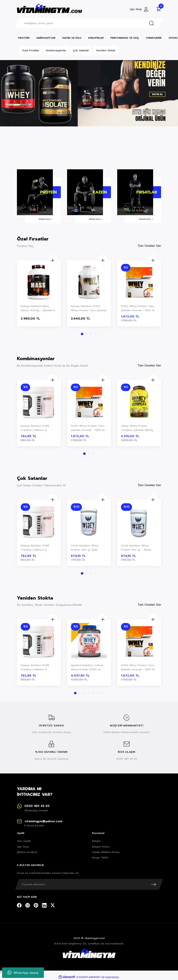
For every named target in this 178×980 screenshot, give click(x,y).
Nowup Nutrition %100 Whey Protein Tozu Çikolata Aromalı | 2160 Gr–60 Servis (89, 308)
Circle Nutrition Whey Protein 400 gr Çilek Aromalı (85, 548)
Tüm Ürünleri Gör (149, 246)
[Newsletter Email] (89, 884)
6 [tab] (98, 693)
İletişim (96, 841)
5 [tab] (94, 693)
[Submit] (154, 884)
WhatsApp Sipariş (23, 973)
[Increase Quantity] (52, 260)
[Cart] (159, 9)
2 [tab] (87, 334)
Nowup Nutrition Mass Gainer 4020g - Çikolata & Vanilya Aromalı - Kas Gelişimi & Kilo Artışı (38, 308)
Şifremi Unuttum (27, 852)
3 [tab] (91, 334)
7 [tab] (103, 693)
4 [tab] (96, 334)
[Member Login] (139, 9)
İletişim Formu (101, 847)
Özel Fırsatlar (31, 50)
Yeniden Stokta (106, 50)
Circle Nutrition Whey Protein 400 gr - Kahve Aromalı (136, 548)
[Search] (89, 23)
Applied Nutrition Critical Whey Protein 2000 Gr (87, 667)
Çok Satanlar (81, 50)
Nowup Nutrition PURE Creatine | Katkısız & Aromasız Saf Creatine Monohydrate (35, 428)
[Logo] (50, 9)
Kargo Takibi (100, 858)
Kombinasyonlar (56, 50)
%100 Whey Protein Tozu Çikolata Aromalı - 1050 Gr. (138, 308)
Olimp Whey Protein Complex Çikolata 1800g (137, 428)
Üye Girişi (23, 847)
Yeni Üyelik (24, 841)
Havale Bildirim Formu (106, 852)
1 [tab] (82, 334)
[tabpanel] (39, 294)
